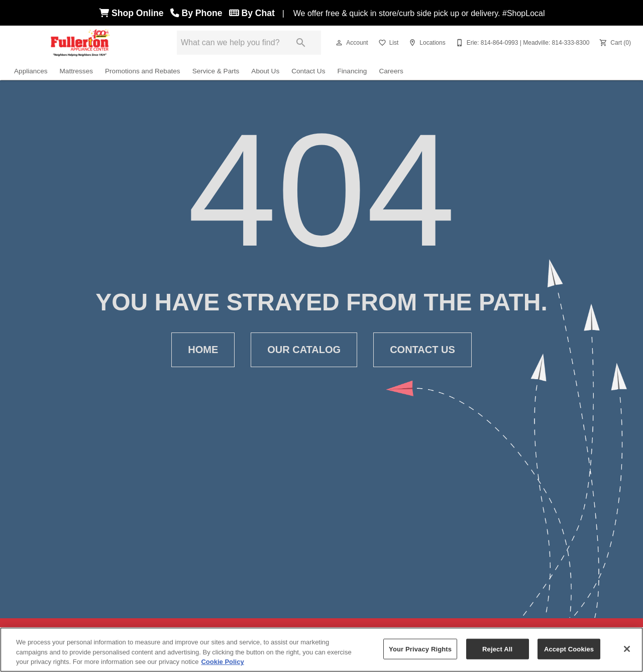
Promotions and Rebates (143, 71)
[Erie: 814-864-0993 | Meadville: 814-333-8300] (522, 43)
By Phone (199, 13)
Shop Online (134, 13)
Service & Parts (216, 71)
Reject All (497, 649)
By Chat (252, 13)
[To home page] (81, 43)
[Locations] (426, 43)
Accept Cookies (569, 649)
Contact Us (308, 71)
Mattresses (76, 71)
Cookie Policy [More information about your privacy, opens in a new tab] (222, 662)
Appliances (31, 71)
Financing (352, 71)
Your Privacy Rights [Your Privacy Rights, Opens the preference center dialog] (420, 649)
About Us (265, 71)
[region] (321, 650)
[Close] (627, 649)
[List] (388, 43)
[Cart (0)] (614, 43)
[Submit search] (301, 43)
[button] (339, 43)
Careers (391, 71)
